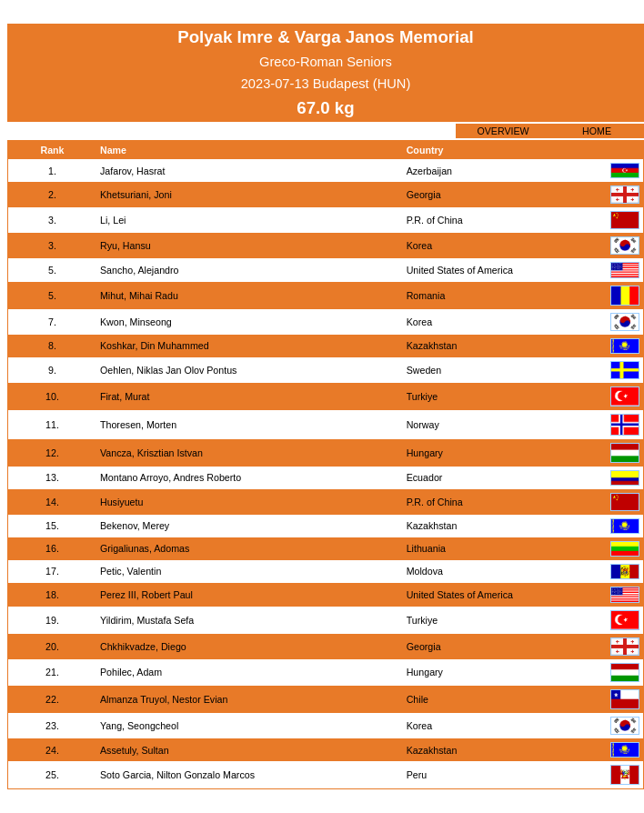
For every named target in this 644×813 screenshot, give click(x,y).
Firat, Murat (125, 396)
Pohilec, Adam (131, 672)
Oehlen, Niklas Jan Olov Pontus (168, 370)
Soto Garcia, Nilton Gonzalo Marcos (177, 775)
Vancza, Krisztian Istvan (151, 453)
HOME (597, 131)
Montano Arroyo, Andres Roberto (171, 477)
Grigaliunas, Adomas (145, 548)
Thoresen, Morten (138, 425)
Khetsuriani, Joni (136, 195)
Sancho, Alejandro (140, 270)
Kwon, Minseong (136, 322)
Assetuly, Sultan (135, 750)
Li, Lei (113, 220)
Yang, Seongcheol (139, 726)
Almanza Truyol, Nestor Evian (164, 699)
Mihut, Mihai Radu (139, 296)
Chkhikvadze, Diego (143, 647)
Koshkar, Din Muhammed (155, 346)
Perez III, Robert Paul (146, 595)
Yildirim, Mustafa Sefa (147, 620)
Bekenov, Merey (135, 526)
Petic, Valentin (131, 571)
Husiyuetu (121, 502)
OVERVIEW (503, 131)
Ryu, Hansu (126, 246)
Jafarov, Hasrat (132, 171)
